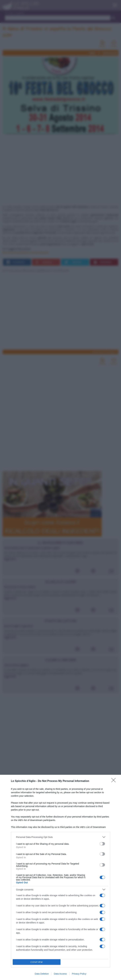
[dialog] (60, 877)
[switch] (102, 844)
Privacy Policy (79, 974)
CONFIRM (37, 962)
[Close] (115, 781)
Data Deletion (42, 974)
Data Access (60, 974)
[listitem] (60, 837)
